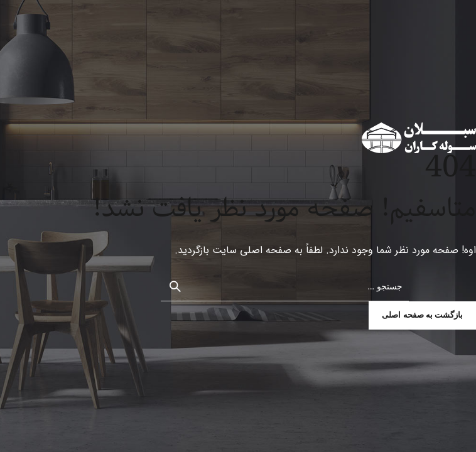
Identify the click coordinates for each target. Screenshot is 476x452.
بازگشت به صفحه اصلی (422, 315)
